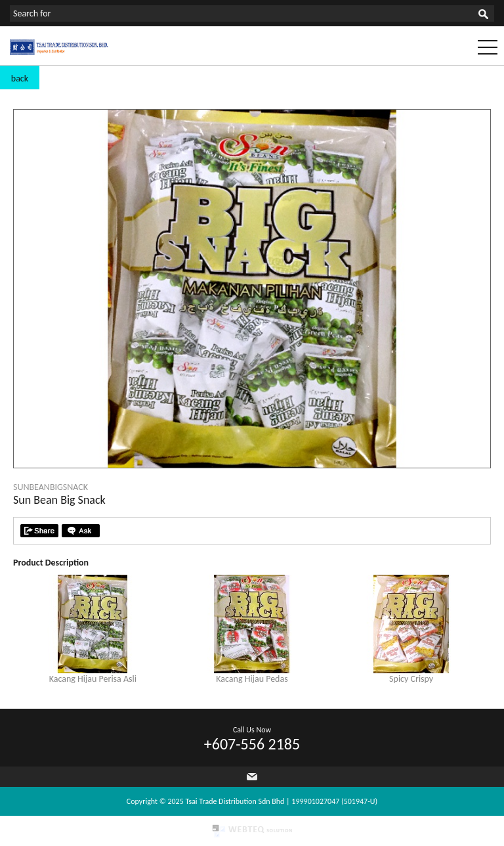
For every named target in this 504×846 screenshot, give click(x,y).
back (20, 78)
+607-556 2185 (252, 744)
